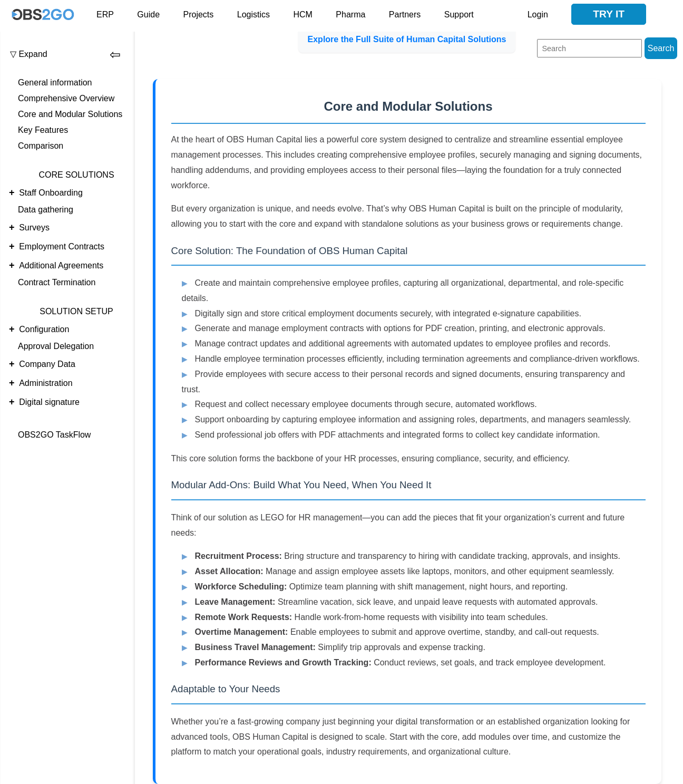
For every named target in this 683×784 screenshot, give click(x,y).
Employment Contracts (62, 246)
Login (538, 14)
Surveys (34, 228)
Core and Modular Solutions (70, 114)
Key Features (43, 130)
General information (55, 83)
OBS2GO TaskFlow (54, 435)
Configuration (44, 329)
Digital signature (49, 402)
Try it (609, 14)
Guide (148, 14)
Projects (199, 14)
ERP (105, 14)
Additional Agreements (61, 265)
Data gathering (46, 210)
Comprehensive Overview (66, 98)
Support (459, 14)
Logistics (253, 14)
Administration (46, 383)
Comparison (41, 146)
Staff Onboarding (51, 193)
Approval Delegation (56, 346)
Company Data (47, 364)
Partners (405, 14)
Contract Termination (57, 282)
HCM (303, 14)
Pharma (350, 14)
